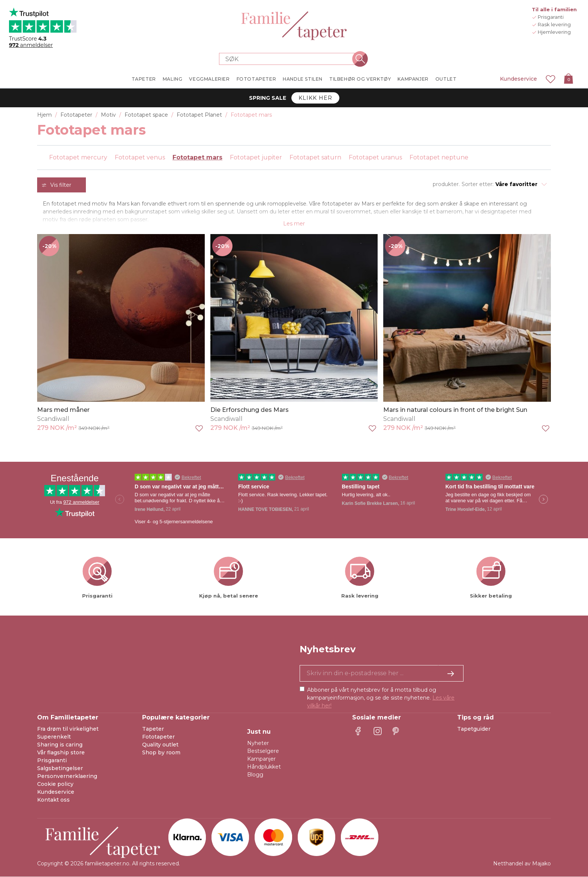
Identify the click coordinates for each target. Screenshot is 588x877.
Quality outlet (160, 745)
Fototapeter (158, 737)
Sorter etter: (478, 184)
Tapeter (153, 729)
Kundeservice (518, 79)
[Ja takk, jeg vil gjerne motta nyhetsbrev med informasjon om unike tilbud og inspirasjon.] (382, 674)
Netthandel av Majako (522, 864)
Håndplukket (264, 767)
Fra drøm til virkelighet (68, 729)
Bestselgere (263, 751)
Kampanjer (261, 759)
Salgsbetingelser (60, 769)
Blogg (255, 775)
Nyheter (258, 743)
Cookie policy (55, 784)
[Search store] (289, 59)
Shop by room (161, 753)
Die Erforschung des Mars (250, 410)
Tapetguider (474, 729)
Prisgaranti (52, 761)
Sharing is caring (60, 745)
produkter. (446, 184)
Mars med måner (63, 410)
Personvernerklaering (67, 776)
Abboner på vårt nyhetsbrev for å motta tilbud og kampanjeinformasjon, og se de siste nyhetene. (381, 698)
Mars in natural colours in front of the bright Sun (455, 410)
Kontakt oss (53, 800)
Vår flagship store (61, 753)
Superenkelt (54, 737)
